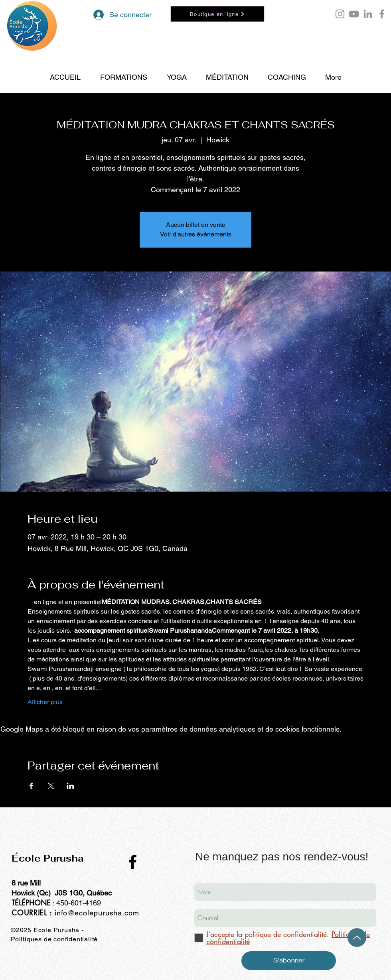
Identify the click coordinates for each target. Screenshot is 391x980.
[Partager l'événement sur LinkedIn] (70, 786)
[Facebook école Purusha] (382, 14)
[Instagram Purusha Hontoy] (340, 14)
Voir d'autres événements (196, 234)
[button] (364, 18)
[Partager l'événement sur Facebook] (31, 786)
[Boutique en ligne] (217, 14)
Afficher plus (45, 702)
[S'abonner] (289, 961)
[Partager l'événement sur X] (51, 786)
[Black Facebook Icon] (133, 862)
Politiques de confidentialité (54, 939)
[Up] (357, 938)
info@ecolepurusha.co (94, 913)
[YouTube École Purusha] (354, 14)
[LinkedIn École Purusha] (368, 14)
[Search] (383, 47)
